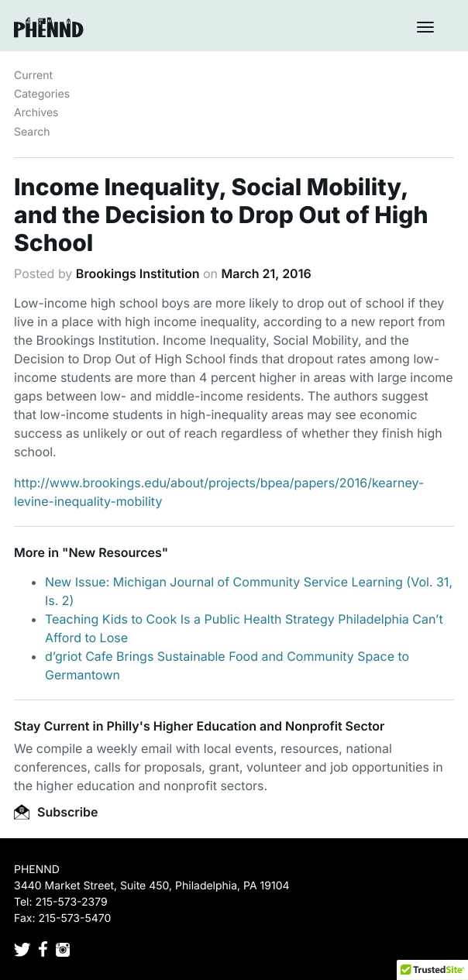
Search (32, 132)
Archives (36, 113)
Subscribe (56, 812)
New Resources (115, 552)
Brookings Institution (138, 273)
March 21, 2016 (267, 273)
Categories (42, 94)
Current (33, 76)
